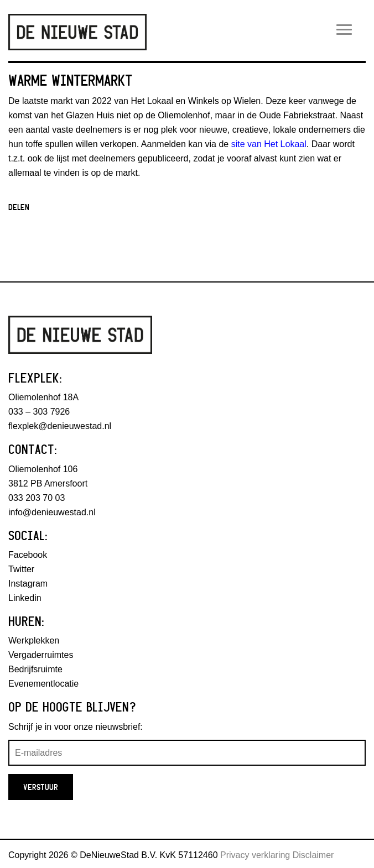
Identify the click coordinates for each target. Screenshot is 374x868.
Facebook (28, 555)
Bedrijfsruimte (35, 669)
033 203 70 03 (37, 498)
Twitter (21, 569)
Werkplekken (34, 640)
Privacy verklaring (255, 855)
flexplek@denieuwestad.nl (60, 426)
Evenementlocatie (43, 684)
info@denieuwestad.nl (52, 512)
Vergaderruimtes (41, 655)
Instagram (28, 584)
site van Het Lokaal (267, 144)
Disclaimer (313, 855)
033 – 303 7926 (39, 412)
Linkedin (25, 598)
